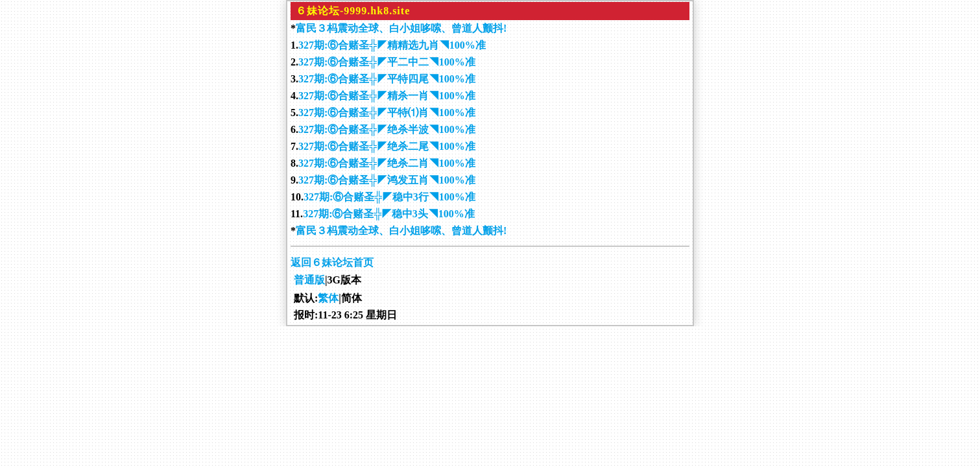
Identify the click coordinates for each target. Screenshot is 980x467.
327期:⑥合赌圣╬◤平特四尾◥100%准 (387, 79)
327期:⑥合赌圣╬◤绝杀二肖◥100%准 (387, 163)
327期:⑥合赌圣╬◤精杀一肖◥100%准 (387, 96)
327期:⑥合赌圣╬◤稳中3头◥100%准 (389, 214)
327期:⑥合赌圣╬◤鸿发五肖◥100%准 (387, 180)
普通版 (309, 280)
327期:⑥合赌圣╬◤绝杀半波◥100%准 (387, 129)
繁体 (328, 298)
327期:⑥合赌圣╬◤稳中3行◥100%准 (389, 197)
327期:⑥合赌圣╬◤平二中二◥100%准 (387, 62)
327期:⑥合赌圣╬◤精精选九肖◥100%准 (392, 45)
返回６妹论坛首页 (332, 262)
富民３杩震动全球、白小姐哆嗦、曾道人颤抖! (401, 28)
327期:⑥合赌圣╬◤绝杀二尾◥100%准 (387, 146)
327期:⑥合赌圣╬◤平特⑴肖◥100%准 (387, 113)
